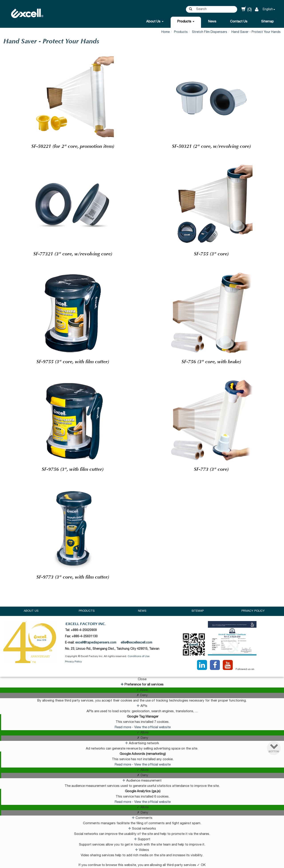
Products (186, 22)
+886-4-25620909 (84, 630)
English (268, 10)
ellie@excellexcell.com (136, 643)
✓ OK (201, 865)
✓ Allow (142, 690)
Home (166, 32)
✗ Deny (142, 695)
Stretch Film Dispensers (210, 32)
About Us (155, 22)
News (212, 22)
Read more (123, 727)
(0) (247, 9)
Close (142, 679)
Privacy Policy (253, 611)
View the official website (152, 727)
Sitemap (267, 22)
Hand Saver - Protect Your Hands (256, 32)
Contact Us (239, 22)
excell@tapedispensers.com (96, 643)
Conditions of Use (139, 656)
